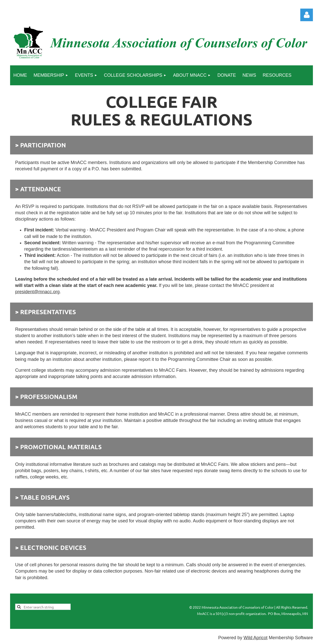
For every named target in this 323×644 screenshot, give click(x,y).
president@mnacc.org (37, 292)
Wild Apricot (255, 638)
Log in (307, 15)
